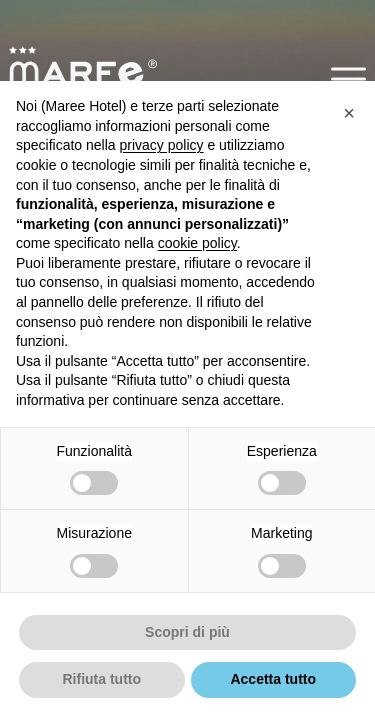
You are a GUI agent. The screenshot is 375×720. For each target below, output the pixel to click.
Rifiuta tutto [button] (101, 679)
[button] (348, 78)
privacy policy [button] (162, 145)
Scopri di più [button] (187, 632)
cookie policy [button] (197, 243)
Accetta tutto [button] (273, 679)
